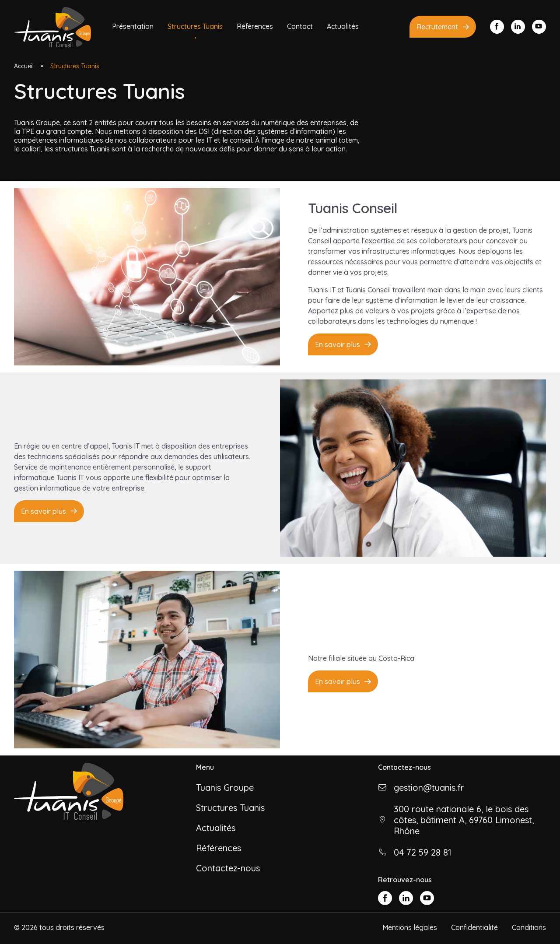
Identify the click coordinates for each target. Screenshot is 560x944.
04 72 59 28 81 (423, 852)
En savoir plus (338, 344)
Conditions (529, 927)
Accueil (24, 66)
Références (255, 26)
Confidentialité (474, 927)
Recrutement (437, 27)
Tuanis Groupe (225, 788)
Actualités (343, 26)
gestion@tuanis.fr (429, 788)
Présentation (133, 26)
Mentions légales (410, 927)
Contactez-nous (228, 868)
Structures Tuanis (195, 26)
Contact (300, 26)
